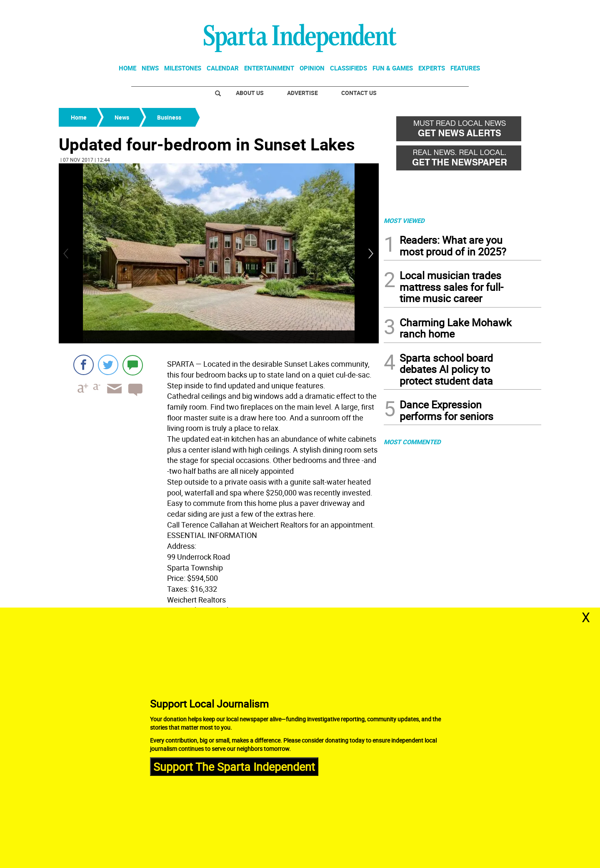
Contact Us (359, 93)
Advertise (302, 93)
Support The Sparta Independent (234, 766)
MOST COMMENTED (412, 442)
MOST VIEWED (404, 220)
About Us (250, 93)
